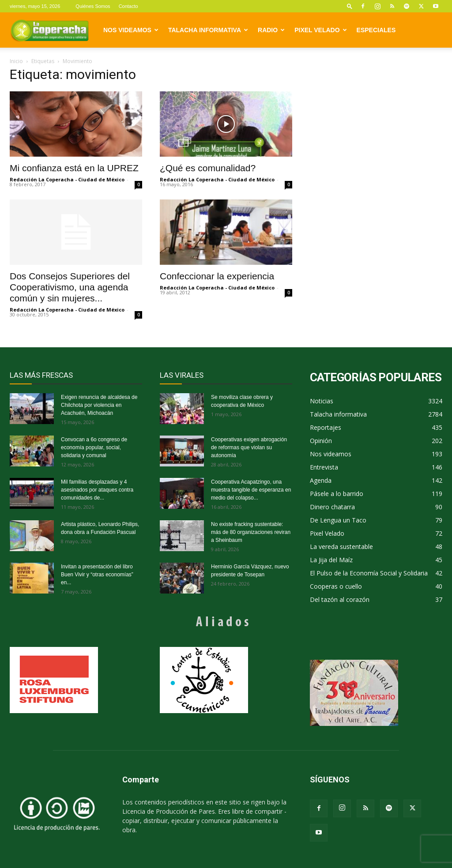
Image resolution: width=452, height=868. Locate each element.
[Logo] (49, 30)
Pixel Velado (320, 30)
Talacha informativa (208, 30)
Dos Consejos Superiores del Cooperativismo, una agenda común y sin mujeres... (70, 287)
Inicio (16, 61)
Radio (271, 30)
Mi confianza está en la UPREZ (74, 168)
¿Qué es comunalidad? (208, 168)
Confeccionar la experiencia (217, 276)
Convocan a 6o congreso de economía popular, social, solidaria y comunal (94, 447)
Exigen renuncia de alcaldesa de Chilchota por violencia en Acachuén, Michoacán (99, 405)
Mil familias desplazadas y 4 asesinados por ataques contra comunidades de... (97, 490)
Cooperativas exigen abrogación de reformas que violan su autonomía (249, 447)
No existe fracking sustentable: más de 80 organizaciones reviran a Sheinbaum (251, 532)
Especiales (376, 30)
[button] (350, 6)
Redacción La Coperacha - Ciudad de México (67, 179)
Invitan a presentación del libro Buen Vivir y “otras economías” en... (97, 575)
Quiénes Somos (93, 6)
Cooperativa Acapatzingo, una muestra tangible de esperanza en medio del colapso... (251, 490)
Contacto (128, 6)
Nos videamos (131, 30)
